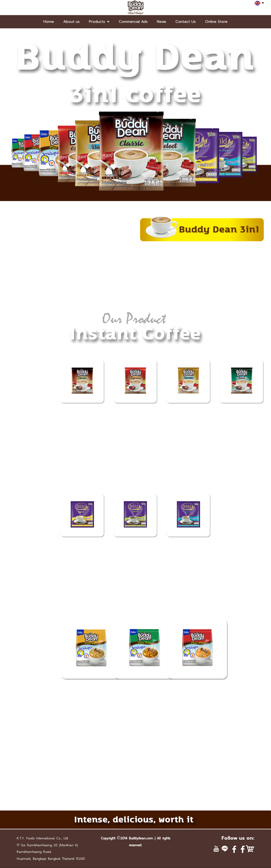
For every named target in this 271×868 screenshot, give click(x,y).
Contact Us (186, 22)
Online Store (216, 22)
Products (99, 22)
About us (71, 22)
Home (49, 22)
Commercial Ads (133, 22)
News (162, 22)
